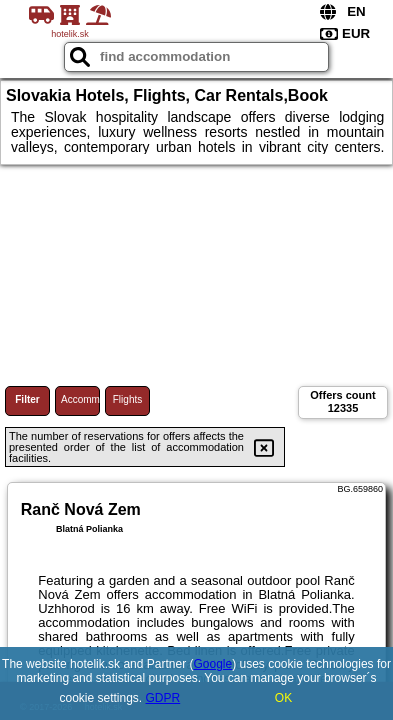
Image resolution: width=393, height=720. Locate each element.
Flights (127, 399)
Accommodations (80, 399)
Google (212, 664)
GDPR (163, 698)
